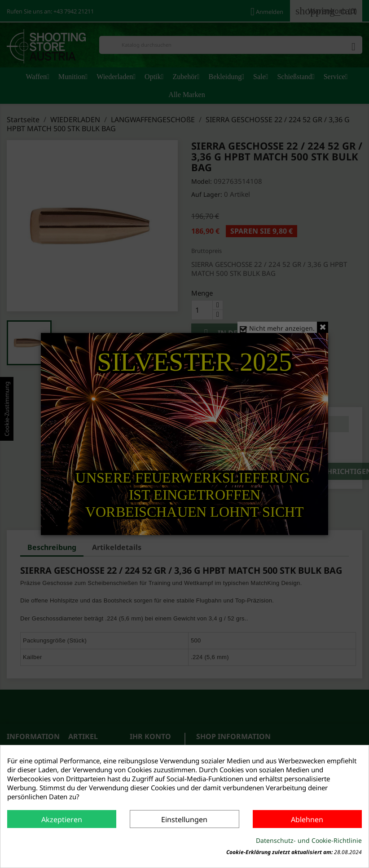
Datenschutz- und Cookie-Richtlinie (309, 840)
